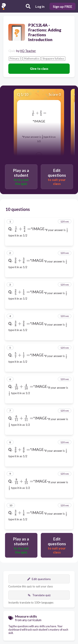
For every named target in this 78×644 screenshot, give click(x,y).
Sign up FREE (63, 6)
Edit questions (39, 579)
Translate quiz (39, 595)
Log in (40, 6)
